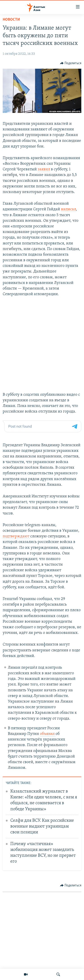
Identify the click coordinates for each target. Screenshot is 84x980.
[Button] (71, 63)
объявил (48, 734)
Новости (11, 20)
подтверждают (16, 536)
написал (68, 209)
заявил (44, 169)
